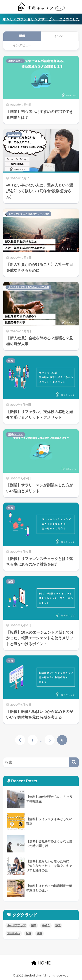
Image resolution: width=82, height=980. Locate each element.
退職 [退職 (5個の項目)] (39, 933)
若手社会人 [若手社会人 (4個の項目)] (14, 933)
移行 (11, 361)
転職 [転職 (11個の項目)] (28, 933)
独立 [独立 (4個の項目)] (58, 925)
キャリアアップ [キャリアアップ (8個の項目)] (16, 925)
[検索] (74, 762)
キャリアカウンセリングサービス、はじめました (41, 19)
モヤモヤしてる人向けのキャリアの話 (29, 214)
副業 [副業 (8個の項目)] (34, 925)
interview (14, 134)
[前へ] (20, 740)
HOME (41, 963)
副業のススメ (16, 61)
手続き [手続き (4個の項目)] (46, 925)
